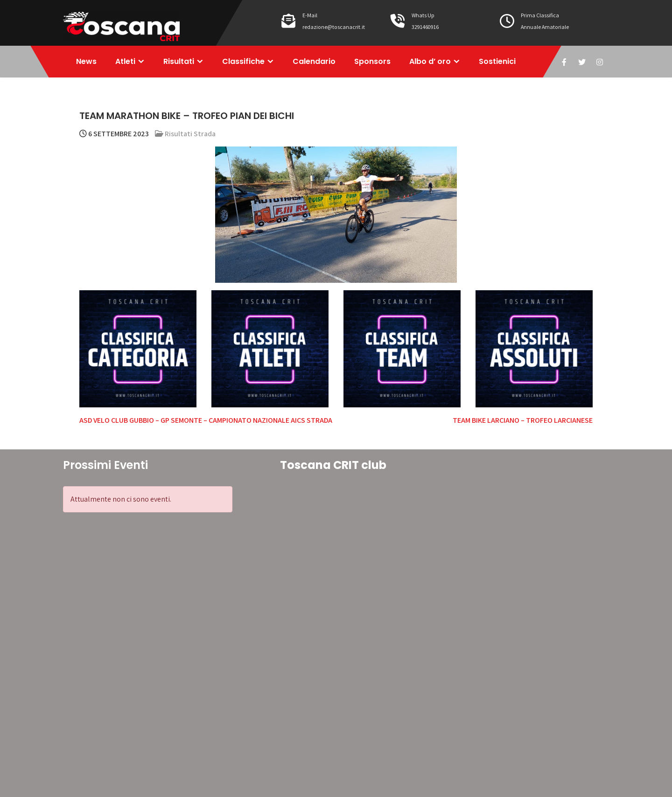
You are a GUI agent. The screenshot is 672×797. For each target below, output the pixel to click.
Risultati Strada (190, 134)
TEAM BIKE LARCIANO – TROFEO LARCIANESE (523, 420)
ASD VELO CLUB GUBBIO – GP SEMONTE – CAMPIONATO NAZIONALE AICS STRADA (206, 420)
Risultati (179, 61)
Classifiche (243, 61)
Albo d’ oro (430, 61)
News (86, 61)
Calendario (314, 61)
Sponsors (372, 61)
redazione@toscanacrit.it (334, 27)
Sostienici (497, 61)
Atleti (125, 61)
